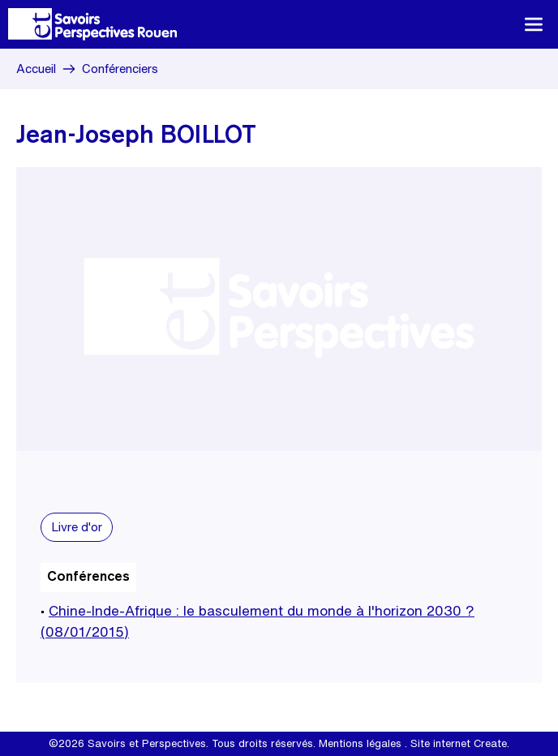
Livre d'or (77, 527)
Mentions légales (360, 743)
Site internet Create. (460, 743)
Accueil (36, 69)
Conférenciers (120, 69)
